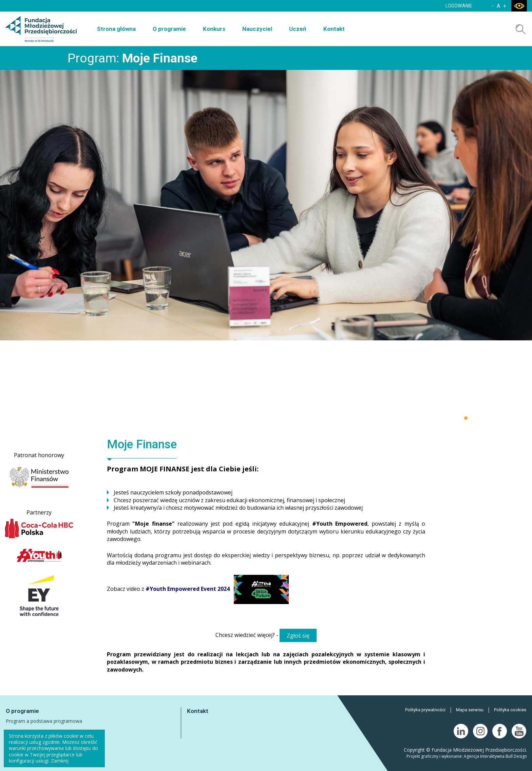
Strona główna (116, 29)
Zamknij (60, 761)
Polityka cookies (510, 710)
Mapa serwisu (470, 710)
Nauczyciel (257, 29)
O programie (169, 29)
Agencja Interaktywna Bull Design (495, 756)
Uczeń (298, 29)
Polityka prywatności (425, 710)
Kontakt (334, 29)
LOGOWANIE (459, 6)
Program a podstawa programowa (44, 721)
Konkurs (214, 29)
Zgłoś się (298, 636)
